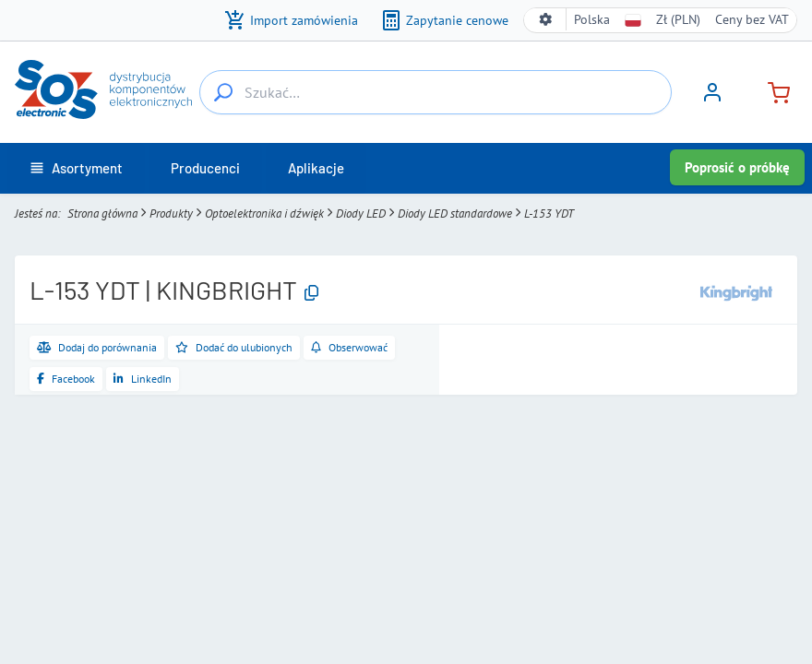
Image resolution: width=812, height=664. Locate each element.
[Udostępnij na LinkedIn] (143, 379)
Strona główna (102, 213)
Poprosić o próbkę (737, 167)
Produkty (171, 213)
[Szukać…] (223, 92)
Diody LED (361, 213)
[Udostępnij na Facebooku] (66, 379)
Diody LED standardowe (455, 213)
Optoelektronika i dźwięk (264, 213)
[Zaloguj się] (712, 99)
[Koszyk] (771, 91)
